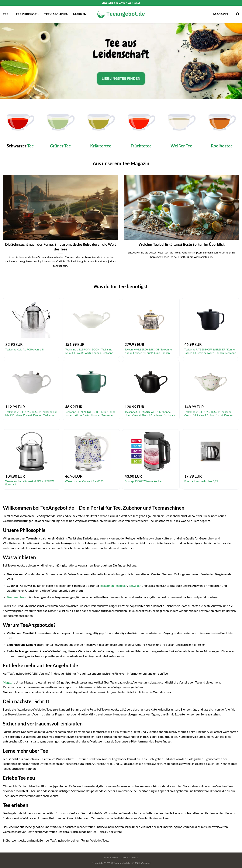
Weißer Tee (181, 146)
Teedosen (121, 586)
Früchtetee (141, 146)
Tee (7, 14)
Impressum (111, 858)
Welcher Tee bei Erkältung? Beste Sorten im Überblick (182, 244)
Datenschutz (129, 858)
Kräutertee (101, 146)
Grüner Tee (60, 146)
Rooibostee (222, 146)
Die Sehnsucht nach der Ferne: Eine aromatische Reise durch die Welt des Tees (60, 247)
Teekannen (107, 586)
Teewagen (135, 586)
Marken (80, 14)
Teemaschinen (56, 14)
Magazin (221, 14)
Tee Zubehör (27, 14)
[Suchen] (238, 14)
